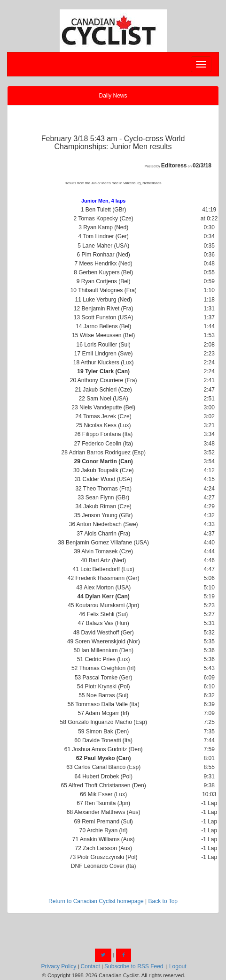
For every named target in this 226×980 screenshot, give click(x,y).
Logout (178, 966)
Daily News (113, 96)
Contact (90, 966)
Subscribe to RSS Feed (134, 966)
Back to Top (163, 901)
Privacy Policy (59, 966)
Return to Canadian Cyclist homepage (96, 901)
